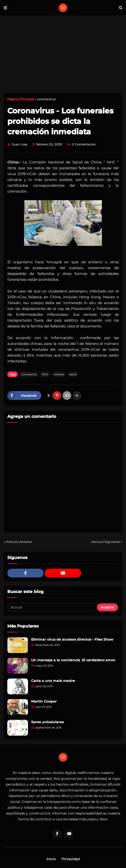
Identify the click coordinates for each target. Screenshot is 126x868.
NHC (45, 374)
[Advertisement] (63, 54)
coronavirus (46, 99)
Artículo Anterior (19, 542)
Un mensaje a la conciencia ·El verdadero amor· (74, 660)
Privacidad (71, 859)
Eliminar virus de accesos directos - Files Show (72, 639)
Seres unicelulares (47, 722)
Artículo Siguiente (106, 542)
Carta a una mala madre (53, 681)
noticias (59, 374)
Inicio (51, 859)
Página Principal (21, 99)
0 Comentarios (84, 144)
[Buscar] (52, 607)
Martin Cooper (44, 701)
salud (73, 374)
